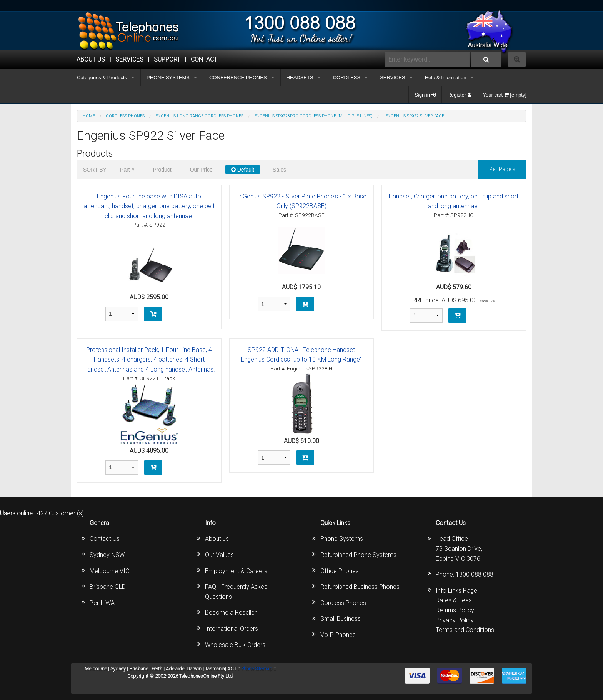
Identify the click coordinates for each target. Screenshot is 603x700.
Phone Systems (342, 539)
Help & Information (446, 77)
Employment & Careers (236, 571)
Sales (279, 170)
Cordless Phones (343, 603)
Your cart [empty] (505, 95)
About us (217, 539)
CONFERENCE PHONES (238, 77)
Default (243, 170)
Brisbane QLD (108, 587)
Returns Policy (455, 610)
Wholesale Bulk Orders (235, 645)
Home (89, 116)
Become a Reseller (231, 612)
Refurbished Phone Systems (358, 555)
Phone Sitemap (257, 669)
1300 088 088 (475, 574)
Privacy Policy (455, 620)
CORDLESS (347, 77)
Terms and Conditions (465, 630)
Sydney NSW (107, 555)
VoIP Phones (338, 635)
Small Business (341, 619)
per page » (502, 169)
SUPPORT (167, 59)
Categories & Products (102, 77)
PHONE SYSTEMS (168, 77)
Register (459, 95)
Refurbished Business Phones (360, 587)
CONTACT (204, 59)
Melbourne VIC (109, 571)
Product (162, 170)
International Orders (232, 629)
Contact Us (105, 539)
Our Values (219, 555)
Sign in (425, 95)
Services (129, 59)
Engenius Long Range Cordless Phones (199, 116)
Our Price (201, 170)
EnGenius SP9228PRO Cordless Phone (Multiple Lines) (313, 116)
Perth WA (102, 603)
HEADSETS (300, 77)
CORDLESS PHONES (125, 116)
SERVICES (393, 77)
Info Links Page (456, 591)
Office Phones (340, 571)
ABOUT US (91, 59)
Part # (127, 170)
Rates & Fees (454, 600)
